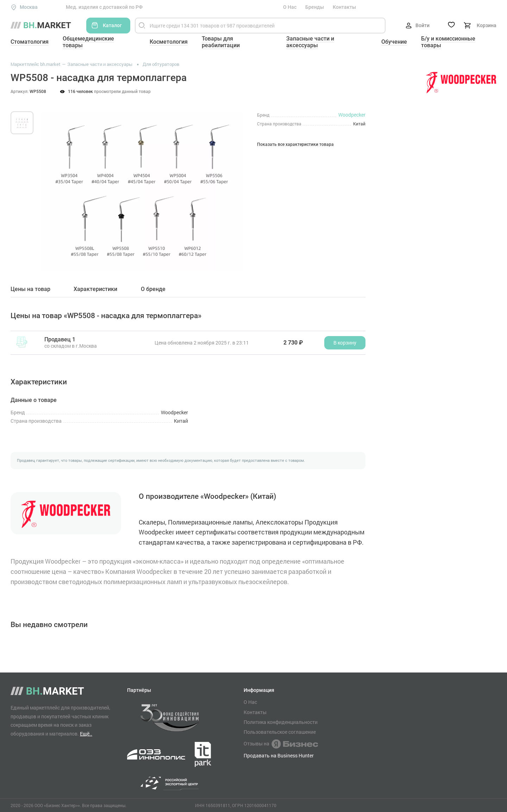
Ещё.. (86, 734)
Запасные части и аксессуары (310, 42)
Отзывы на (281, 744)
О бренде (153, 289)
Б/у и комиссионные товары (448, 42)
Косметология (169, 42)
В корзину (345, 343)
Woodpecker (352, 115)
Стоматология (30, 42)
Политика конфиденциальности (281, 722)
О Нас (290, 7)
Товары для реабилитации (221, 42)
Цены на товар (30, 289)
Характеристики (95, 289)
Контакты (344, 7)
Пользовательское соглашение (280, 732)
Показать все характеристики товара (295, 145)
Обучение (394, 42)
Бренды (315, 7)
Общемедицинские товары (88, 42)
